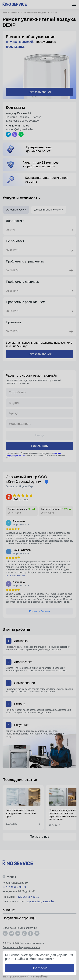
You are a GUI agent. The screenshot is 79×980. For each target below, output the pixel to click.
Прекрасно (39, 968)
